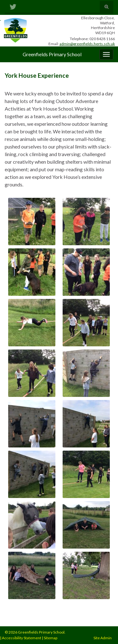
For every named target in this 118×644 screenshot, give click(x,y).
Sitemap (51, 638)
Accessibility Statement (22, 638)
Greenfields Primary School (52, 54)
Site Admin (103, 638)
